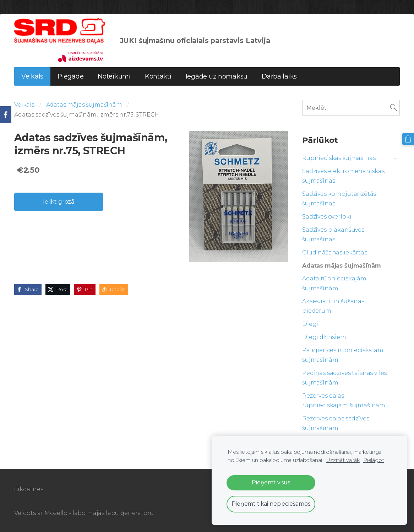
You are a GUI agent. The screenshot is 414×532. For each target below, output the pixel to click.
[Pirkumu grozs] (408, 139)
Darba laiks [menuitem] (279, 76)
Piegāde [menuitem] (70, 76)
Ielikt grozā (59, 202)
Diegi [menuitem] (310, 324)
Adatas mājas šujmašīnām (84, 105)
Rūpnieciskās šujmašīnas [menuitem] (339, 158)
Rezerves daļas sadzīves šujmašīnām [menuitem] (336, 423)
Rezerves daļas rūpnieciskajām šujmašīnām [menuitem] (344, 401)
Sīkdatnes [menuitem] (29, 489)
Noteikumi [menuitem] (114, 76)
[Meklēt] (351, 108)
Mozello (56, 513)
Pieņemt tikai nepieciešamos (271, 504)
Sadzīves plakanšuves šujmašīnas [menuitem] (333, 235)
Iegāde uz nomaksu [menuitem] (217, 76)
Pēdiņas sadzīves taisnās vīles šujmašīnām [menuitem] (344, 378)
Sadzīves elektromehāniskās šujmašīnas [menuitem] (343, 176)
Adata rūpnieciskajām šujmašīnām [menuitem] (334, 283)
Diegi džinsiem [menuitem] (324, 337)
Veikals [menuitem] (32, 76)
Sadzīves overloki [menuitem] (327, 217)
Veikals (24, 105)
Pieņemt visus (271, 482)
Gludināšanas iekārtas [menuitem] (335, 252)
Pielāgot (374, 460)
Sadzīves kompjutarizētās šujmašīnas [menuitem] (339, 199)
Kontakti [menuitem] (158, 76)
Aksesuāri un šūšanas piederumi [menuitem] (333, 306)
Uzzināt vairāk (343, 460)
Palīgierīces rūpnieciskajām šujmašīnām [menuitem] (343, 355)
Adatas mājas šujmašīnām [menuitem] (341, 266)
